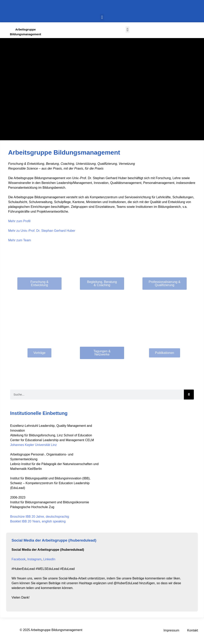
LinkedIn (49, 559)
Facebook (19, 559)
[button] (102, 17)
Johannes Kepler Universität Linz (33, 445)
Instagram (34, 559)
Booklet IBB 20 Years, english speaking (38, 521)
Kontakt (193, 630)
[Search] (189, 395)
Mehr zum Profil (19, 221)
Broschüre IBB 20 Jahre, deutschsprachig (40, 517)
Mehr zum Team (20, 240)
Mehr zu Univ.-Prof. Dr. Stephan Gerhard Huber (42, 231)
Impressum (171, 630)
